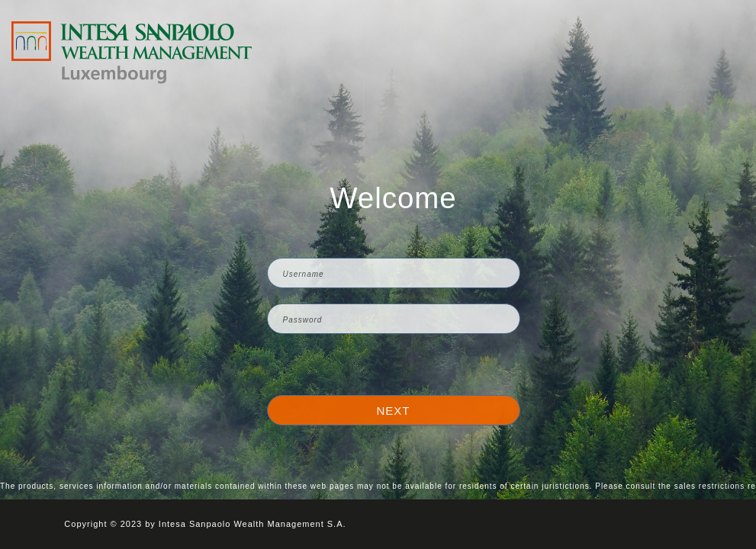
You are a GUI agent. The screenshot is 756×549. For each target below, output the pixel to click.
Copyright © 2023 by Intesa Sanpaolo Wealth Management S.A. (205, 524)
